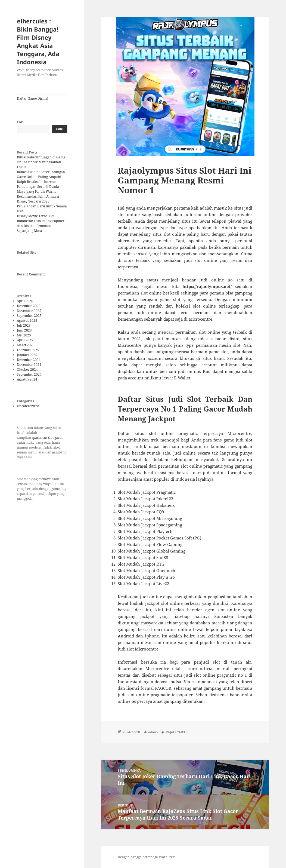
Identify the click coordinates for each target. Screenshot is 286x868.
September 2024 (29, 374)
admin (153, 732)
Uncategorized (28, 406)
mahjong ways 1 (41, 484)
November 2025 (29, 311)
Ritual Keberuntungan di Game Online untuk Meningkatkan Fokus (41, 162)
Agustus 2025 (27, 320)
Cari (20, 122)
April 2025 (25, 340)
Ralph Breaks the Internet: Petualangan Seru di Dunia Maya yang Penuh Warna (38, 187)
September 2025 (29, 316)
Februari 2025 (28, 350)
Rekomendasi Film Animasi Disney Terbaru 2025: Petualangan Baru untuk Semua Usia (42, 204)
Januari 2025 (27, 355)
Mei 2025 (24, 335)
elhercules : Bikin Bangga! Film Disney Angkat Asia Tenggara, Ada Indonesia (38, 41)
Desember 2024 (29, 360)
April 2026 (25, 301)
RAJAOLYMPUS (177, 732)
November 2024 (29, 365)
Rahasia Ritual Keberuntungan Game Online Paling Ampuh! (41, 174)
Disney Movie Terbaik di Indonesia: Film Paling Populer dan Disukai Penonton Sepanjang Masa (41, 223)
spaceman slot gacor (47, 438)
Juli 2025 (24, 325)
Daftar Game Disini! (32, 98)
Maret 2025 (26, 345)
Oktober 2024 (27, 369)
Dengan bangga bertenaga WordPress (147, 857)
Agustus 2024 (27, 379)
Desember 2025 (29, 306)
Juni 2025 (24, 330)
